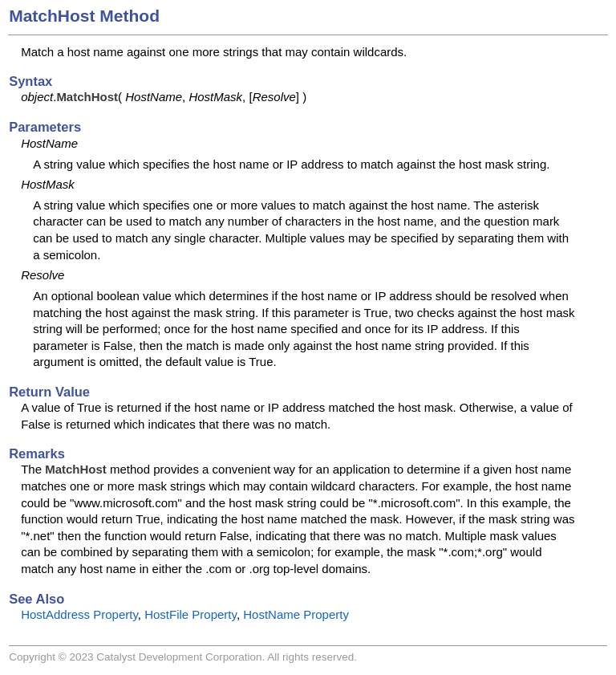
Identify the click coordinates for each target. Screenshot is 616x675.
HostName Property (296, 614)
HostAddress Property (79, 614)
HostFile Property (190, 614)
